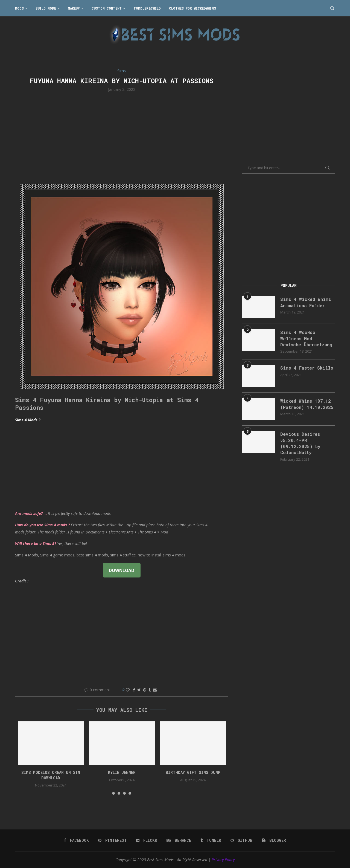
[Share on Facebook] (134, 690)
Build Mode (46, 8)
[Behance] (179, 840)
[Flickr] (147, 840)
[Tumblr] (211, 840)
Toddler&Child (147, 8)
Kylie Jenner (122, 772)
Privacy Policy (223, 860)
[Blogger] (274, 840)
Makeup (74, 8)
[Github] (241, 840)
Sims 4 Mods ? (28, 420)
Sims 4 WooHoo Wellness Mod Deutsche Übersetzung (306, 338)
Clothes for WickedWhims (192, 8)
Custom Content (107, 8)
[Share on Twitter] (139, 690)
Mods (19, 8)
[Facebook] (76, 840)
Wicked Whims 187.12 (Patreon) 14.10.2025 (307, 404)
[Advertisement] (122, 137)
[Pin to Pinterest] (145, 690)
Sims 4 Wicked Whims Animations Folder (306, 302)
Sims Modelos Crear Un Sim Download (51, 775)
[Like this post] (128, 690)
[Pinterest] (113, 840)
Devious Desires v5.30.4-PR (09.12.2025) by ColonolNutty (300, 443)
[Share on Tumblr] (150, 690)
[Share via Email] (155, 690)
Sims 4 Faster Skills (307, 368)
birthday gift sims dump (193, 772)
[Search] (332, 8)
